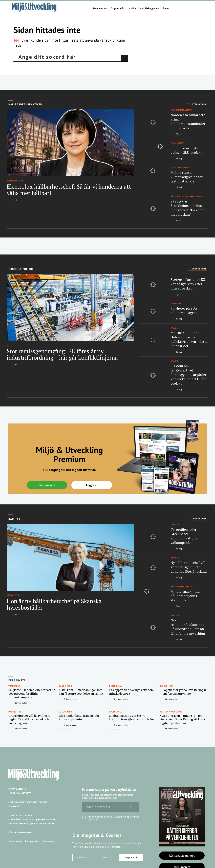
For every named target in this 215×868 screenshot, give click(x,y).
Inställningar (84, 857)
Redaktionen (15, 841)
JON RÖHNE (14, 806)
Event (166, 8)
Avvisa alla (107, 857)
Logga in (92, 485)
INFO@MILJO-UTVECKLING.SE (39, 823)
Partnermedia (32, 841)
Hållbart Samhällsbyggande (144, 8)
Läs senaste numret (182, 855)
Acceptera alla (131, 857)
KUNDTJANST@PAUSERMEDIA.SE (39, 819)
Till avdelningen (197, 104)
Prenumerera (100, 8)
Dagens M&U (118, 8)
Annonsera (48, 841)
